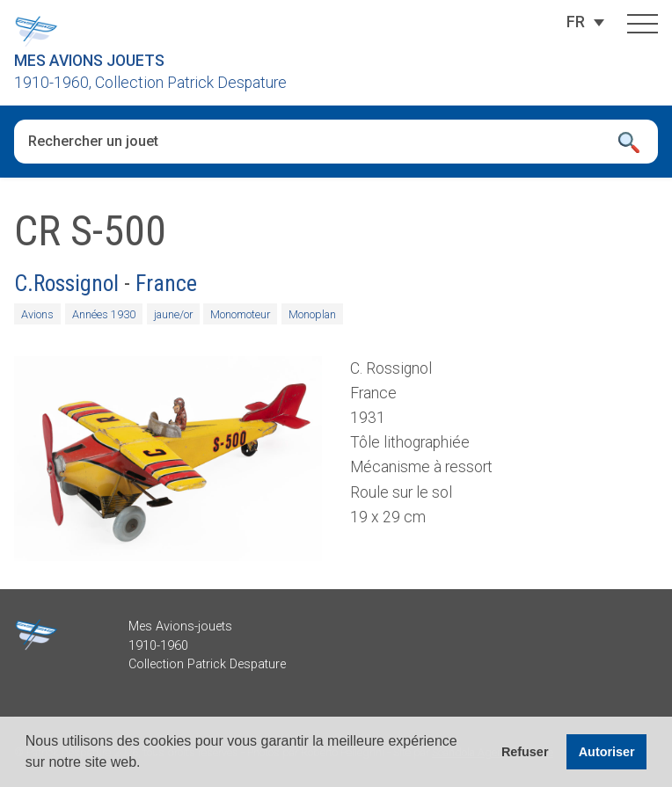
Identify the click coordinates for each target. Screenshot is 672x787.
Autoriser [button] (607, 752)
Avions (37, 314)
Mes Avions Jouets (89, 61)
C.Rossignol (66, 283)
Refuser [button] (525, 752)
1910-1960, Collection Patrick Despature (150, 83)
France (166, 283)
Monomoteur (240, 314)
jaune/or (173, 314)
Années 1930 (104, 314)
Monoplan (312, 314)
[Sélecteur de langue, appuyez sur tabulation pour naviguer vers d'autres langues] (576, 22)
